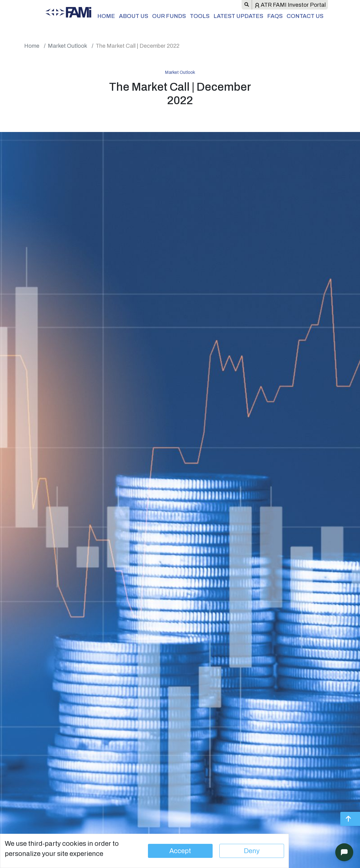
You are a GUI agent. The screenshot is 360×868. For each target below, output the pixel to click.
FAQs (275, 16)
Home (106, 16)
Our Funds (169, 16)
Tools (200, 16)
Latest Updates (238, 16)
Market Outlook (67, 46)
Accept (180, 851)
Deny (252, 851)
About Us (134, 16)
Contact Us (305, 16)
